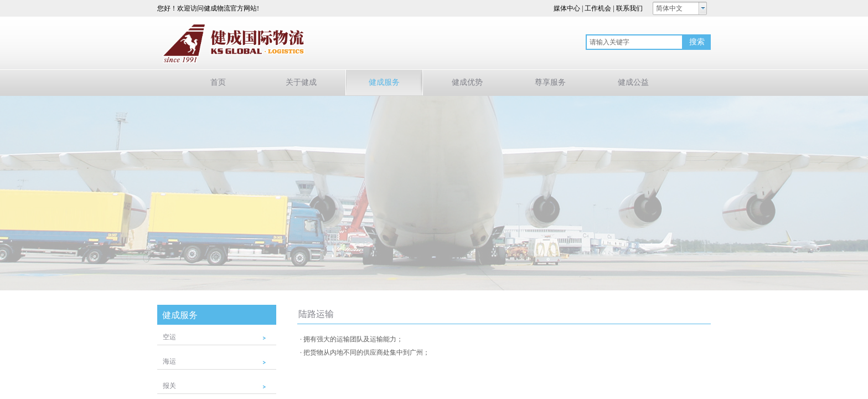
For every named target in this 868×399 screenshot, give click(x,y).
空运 (169, 337)
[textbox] (634, 42)
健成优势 (467, 82)
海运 (169, 361)
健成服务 (384, 82)
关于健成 (301, 82)
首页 (218, 82)
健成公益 (633, 82)
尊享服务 (550, 82)
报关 (169, 386)
